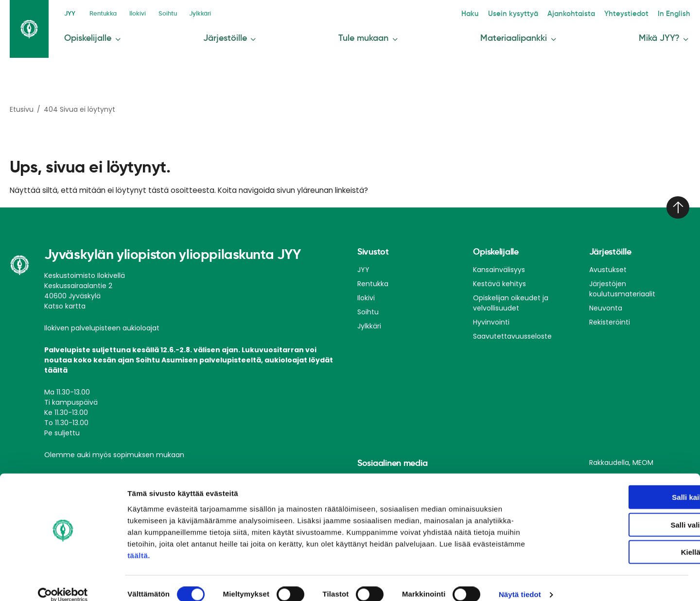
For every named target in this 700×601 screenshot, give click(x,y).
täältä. (139, 542)
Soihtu (175, 12)
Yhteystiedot (636, 12)
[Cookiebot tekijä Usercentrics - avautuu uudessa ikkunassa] (63, 582)
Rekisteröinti (610, 319)
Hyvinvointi (491, 319)
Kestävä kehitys (499, 280)
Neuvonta (606, 305)
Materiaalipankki (520, 35)
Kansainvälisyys (499, 266)
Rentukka (105, 12)
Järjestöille (230, 35)
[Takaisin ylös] (677, 204)
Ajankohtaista (587, 12)
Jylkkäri (211, 12)
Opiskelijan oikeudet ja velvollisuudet (511, 300)
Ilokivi (142, 12)
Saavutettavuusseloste (512, 333)
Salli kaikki (619, 484)
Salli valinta (619, 512)
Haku (499, 12)
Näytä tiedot (520, 582)
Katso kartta (65, 303)
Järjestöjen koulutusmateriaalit (622, 285)
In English (677, 12)
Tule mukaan (370, 35)
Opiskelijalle (91, 35)
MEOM (643, 459)
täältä (56, 367)
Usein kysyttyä (537, 12)
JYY (70, 12)
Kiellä (619, 539)
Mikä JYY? (667, 35)
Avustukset (608, 266)
